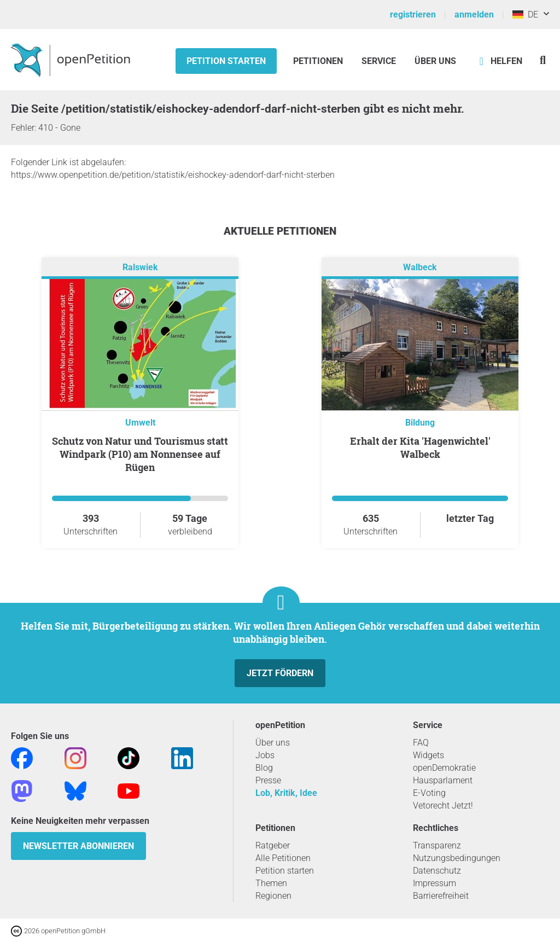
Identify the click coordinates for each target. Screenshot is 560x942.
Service (379, 61)
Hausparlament (443, 780)
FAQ (421, 743)
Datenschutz (437, 871)
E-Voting (429, 793)
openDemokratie (444, 768)
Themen (271, 883)
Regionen (273, 896)
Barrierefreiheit (441, 896)
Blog (264, 768)
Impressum (434, 883)
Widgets (428, 755)
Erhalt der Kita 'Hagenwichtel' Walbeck (420, 447)
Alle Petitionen (283, 858)
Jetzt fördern (280, 673)
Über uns (273, 743)
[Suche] (543, 60)
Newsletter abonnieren (78, 846)
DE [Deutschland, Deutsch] (525, 14)
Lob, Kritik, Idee (286, 793)
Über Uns (435, 61)
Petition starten (226, 61)
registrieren (413, 14)
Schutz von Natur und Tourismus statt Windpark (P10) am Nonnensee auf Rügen (140, 454)
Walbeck (420, 267)
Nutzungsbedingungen (457, 858)
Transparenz (437, 845)
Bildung (420, 423)
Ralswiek (140, 267)
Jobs (265, 755)
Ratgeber (273, 845)
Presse (268, 780)
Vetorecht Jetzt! (443, 806)
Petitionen (319, 61)
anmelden (474, 14)
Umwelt (140, 423)
